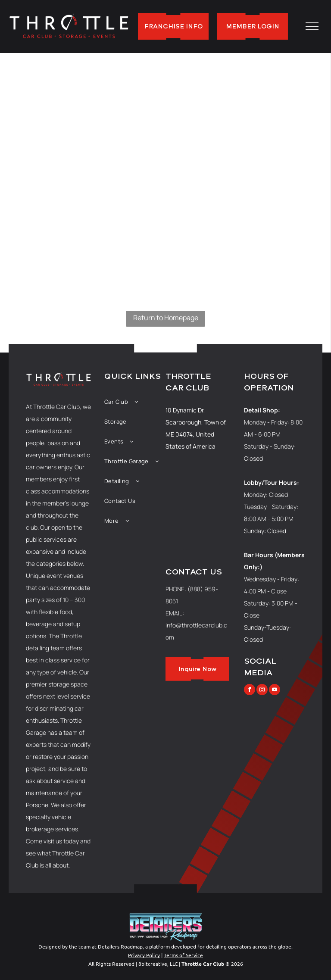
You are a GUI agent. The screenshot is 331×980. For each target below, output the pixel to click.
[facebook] (250, 691)
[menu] (312, 26)
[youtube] (275, 691)
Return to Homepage (166, 318)
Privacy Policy (144, 955)
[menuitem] (135, 402)
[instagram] (262, 691)
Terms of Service (183, 955)
